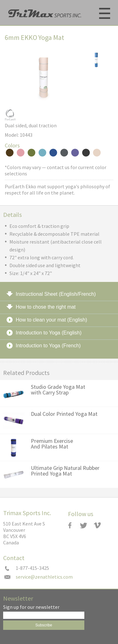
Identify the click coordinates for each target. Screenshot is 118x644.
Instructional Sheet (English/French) (56, 294)
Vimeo (100, 525)
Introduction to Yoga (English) (49, 333)
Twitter (86, 525)
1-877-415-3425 (32, 568)
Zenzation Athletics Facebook (72, 525)
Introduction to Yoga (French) (48, 346)
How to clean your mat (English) (51, 320)
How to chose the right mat (46, 307)
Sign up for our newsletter (31, 607)
